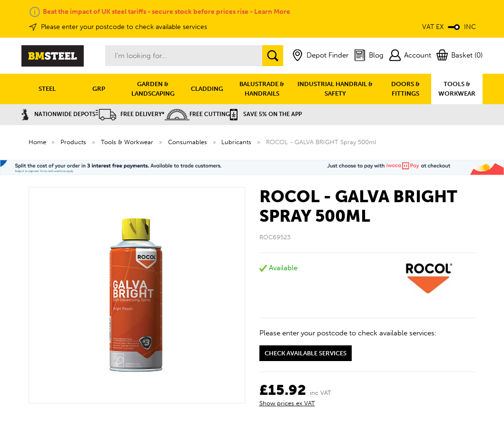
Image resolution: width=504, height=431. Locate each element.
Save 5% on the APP (266, 114)
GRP (99, 89)
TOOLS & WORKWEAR (457, 89)
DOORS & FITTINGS (405, 89)
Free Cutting (197, 114)
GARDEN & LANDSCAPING (153, 89)
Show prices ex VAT (287, 403)
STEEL (47, 89)
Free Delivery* (130, 114)
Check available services (306, 353)
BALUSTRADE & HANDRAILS (262, 89)
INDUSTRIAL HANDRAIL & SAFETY (335, 89)
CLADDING (207, 89)
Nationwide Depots (59, 114)
